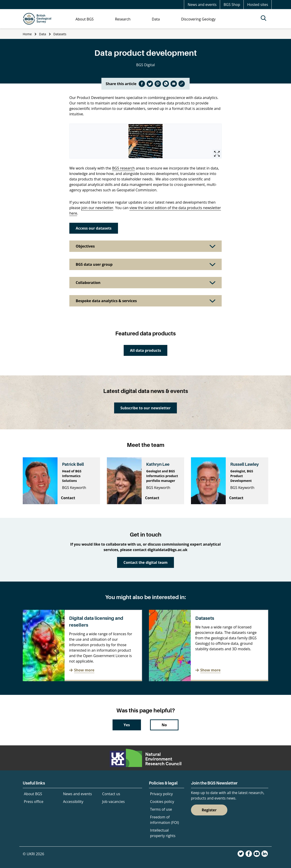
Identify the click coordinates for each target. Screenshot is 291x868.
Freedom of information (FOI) (164, 820)
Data (43, 34)
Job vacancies (113, 802)
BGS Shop (232, 5)
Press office (34, 802)
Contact (68, 498)
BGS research (123, 168)
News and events (202, 5)
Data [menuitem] (156, 19)
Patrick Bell (73, 464)
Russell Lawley (245, 464)
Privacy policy (161, 794)
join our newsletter (97, 208)
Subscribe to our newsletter (146, 408)
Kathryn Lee (158, 464)
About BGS (33, 794)
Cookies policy (162, 802)
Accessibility (73, 802)
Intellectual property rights (163, 833)
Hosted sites (258, 5)
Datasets (60, 34)
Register (209, 810)
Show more (84, 670)
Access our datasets (94, 228)
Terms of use (161, 809)
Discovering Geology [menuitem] (198, 19)
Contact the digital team (145, 562)
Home (27, 34)
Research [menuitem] (123, 19)
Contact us (111, 794)
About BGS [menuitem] (85, 19)
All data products (146, 350)
